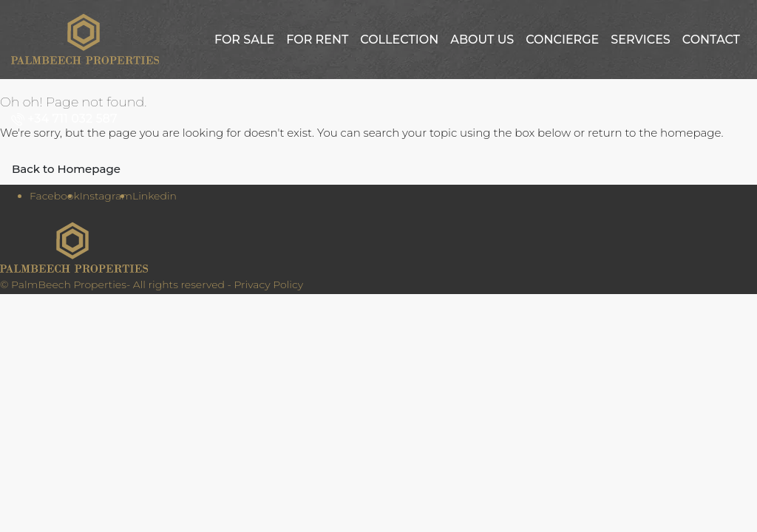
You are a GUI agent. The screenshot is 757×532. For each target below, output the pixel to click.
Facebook (55, 196)
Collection (399, 40)
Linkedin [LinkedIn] (155, 196)
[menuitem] (68, 119)
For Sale (244, 40)
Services (640, 40)
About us (482, 40)
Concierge (562, 40)
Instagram (106, 196)
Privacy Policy (268, 284)
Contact (711, 40)
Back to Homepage (66, 169)
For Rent (317, 40)
